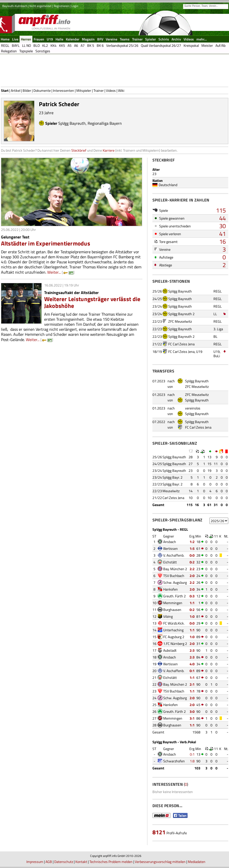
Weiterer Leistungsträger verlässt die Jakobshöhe (92, 302)
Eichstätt (170, 562)
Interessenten (64, 90)
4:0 (192, 664)
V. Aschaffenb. (174, 555)
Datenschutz (64, 862)
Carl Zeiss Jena (173, 498)
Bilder (27, 90)
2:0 (192, 576)
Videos (111, 90)
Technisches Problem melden (111, 862)
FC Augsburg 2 (174, 637)
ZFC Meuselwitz (180, 321)
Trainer (99, 90)
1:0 (192, 616)
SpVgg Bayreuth (72, 123)
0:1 (192, 671)
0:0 (192, 555)
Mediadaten (197, 862)
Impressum (35, 862)
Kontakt (81, 862)
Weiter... (54, 272)
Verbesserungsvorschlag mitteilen (160, 862)
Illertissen (170, 548)
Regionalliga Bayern (105, 123)
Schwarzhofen (174, 761)
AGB (49, 862)
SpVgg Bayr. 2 (173, 477)
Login (75, 6)
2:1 (192, 684)
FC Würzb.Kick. (174, 623)
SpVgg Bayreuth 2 (181, 314)
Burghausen (172, 610)
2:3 (192, 650)
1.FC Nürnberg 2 (175, 644)
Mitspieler (84, 90)
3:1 (192, 718)
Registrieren (61, 6)
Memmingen (173, 603)
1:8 (192, 761)
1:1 (192, 603)
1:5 (192, 548)
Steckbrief (79, 150)
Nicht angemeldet (40, 6)
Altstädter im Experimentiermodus (46, 243)
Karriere (109, 150)
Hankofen (170, 589)
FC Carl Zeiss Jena (181, 344)
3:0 (192, 711)
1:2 (192, 542)
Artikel (16, 90)
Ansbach (170, 542)
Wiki (121, 90)
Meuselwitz (171, 491)
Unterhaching (173, 630)
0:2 (192, 562)
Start (5, 90)
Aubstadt (170, 650)
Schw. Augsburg (175, 582)
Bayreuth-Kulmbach (15, 6)
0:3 (192, 596)
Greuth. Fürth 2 (175, 596)
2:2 (192, 569)
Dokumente (42, 90)
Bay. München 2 (175, 569)
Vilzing (168, 616)
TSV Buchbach (174, 576)
